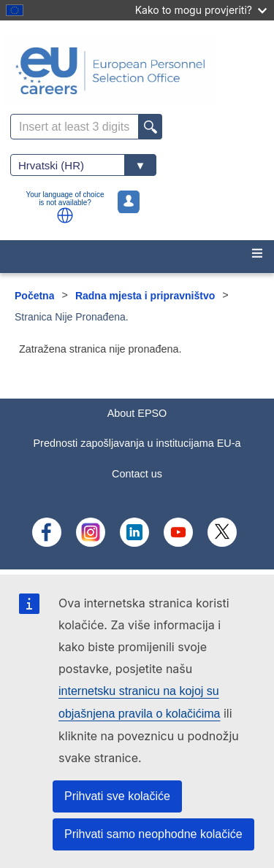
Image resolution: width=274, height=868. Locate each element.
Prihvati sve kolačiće (117, 796)
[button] (65, 215)
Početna (34, 296)
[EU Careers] (137, 71)
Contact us (137, 474)
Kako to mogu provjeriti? (201, 10)
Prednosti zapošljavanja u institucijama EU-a (137, 443)
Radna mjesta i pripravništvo (145, 296)
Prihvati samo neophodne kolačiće (153, 834)
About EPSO (137, 413)
